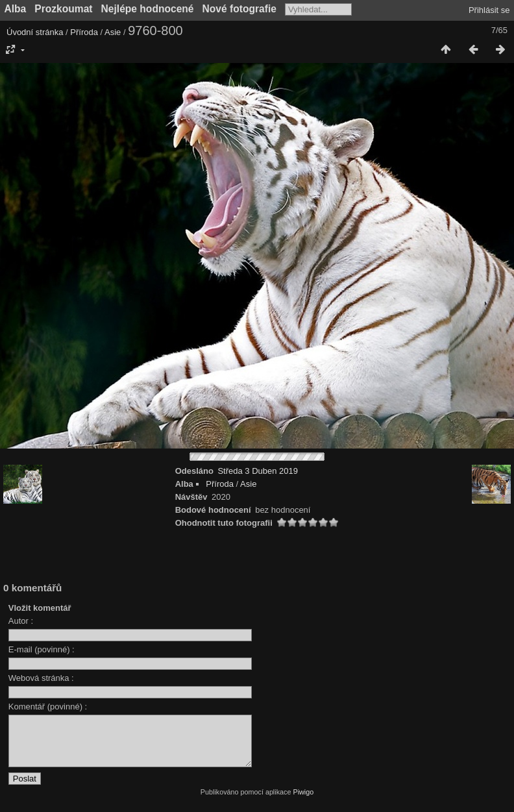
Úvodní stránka (35, 32)
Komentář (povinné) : (48, 707)
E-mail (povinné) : (42, 649)
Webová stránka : (41, 678)
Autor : (21, 621)
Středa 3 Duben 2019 (258, 471)
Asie (113, 32)
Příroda (84, 32)
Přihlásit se (489, 10)
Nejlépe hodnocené (148, 9)
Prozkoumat (63, 9)
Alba (16, 9)
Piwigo (303, 802)
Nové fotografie (239, 9)
